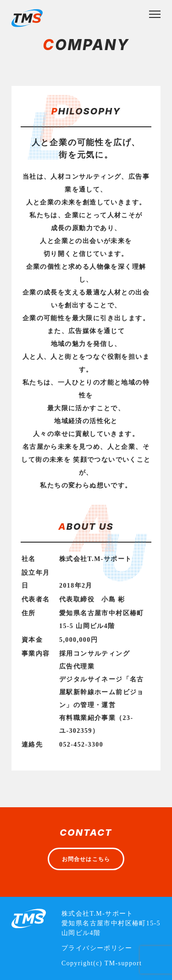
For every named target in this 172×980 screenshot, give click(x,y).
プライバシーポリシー (97, 948)
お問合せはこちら (86, 859)
